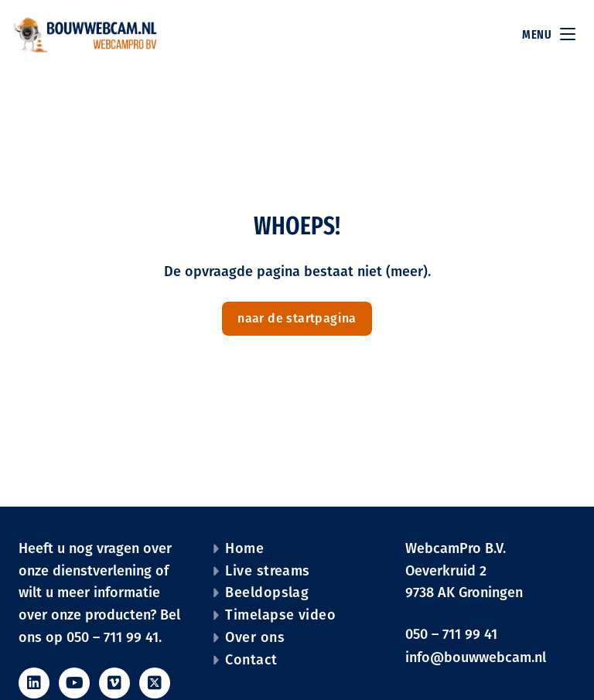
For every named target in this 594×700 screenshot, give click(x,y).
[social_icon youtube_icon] (74, 683)
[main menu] (568, 36)
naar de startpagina (297, 318)
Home (244, 548)
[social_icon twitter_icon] (155, 683)
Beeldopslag (267, 592)
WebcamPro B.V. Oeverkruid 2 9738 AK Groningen (464, 571)
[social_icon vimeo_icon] (114, 683)
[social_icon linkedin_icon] (34, 683)
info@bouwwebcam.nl (476, 657)
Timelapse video (280, 615)
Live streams (267, 571)
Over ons (255, 637)
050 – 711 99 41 (451, 634)
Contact (251, 660)
